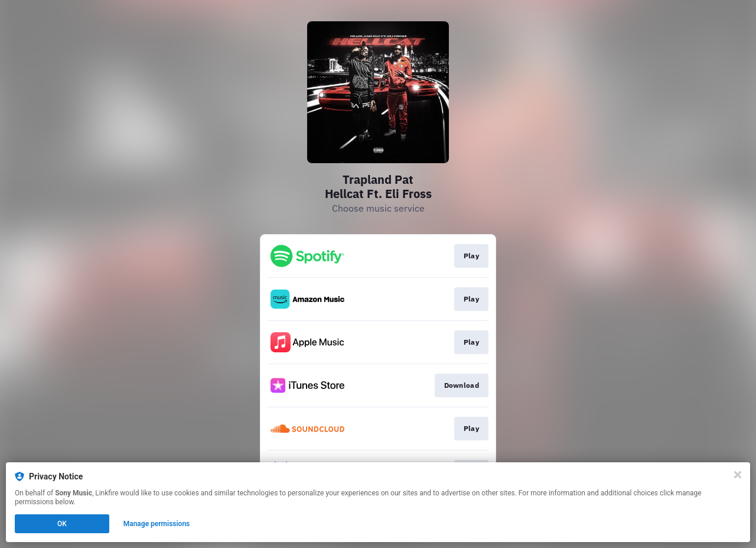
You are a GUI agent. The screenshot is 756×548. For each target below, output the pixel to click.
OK (62, 524)
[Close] (738, 475)
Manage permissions (157, 524)
